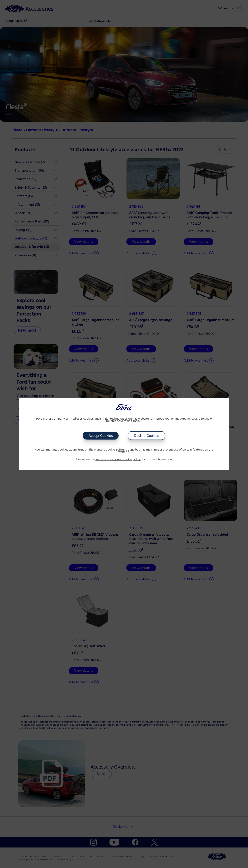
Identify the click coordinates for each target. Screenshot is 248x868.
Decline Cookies (146, 436)
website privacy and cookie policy (118, 459)
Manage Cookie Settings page (114, 450)
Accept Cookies (101, 436)
